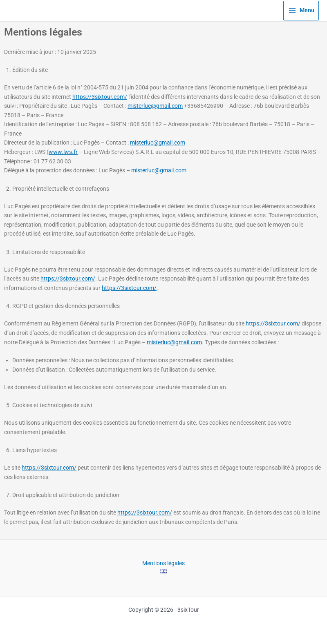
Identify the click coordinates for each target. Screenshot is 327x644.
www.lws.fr (63, 152)
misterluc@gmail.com (155, 106)
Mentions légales (163, 563)
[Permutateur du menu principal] (301, 11)
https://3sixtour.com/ (100, 97)
